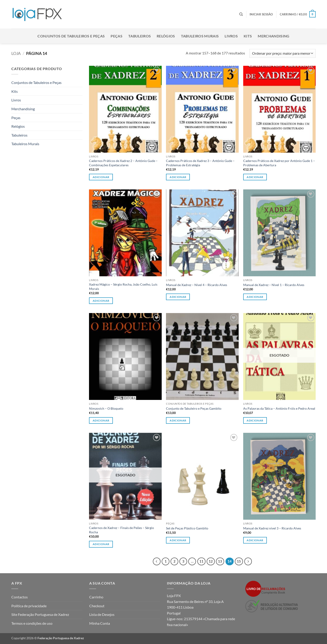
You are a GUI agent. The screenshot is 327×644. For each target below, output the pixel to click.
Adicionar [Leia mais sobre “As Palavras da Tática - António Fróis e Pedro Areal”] (255, 420)
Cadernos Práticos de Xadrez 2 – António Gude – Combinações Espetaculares (123, 163)
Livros (231, 36)
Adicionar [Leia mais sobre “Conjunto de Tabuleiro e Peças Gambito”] (178, 420)
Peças (116, 36)
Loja (16, 53)
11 (201, 561)
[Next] (248, 561)
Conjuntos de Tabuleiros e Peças (71, 36)
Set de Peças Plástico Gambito (187, 528)
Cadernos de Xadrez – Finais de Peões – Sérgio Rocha (121, 530)
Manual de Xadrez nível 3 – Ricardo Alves (272, 528)
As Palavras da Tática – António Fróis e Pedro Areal (279, 408)
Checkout (97, 606)
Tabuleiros (140, 36)
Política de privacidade (29, 606)
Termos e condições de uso (32, 623)
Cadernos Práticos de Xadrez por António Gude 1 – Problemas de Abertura (279, 163)
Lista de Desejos (102, 614)
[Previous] (157, 561)
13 (220, 561)
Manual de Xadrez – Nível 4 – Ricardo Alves (197, 285)
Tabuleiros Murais (200, 36)
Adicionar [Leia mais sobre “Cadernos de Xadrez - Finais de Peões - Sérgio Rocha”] (101, 544)
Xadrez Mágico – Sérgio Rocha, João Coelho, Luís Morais (123, 286)
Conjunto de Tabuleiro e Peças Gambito (194, 408)
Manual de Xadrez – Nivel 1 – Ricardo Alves (274, 285)
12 (211, 561)
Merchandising (274, 36)
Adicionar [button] (101, 177)
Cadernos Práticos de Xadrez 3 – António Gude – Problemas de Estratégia (200, 163)
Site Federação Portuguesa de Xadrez (40, 614)
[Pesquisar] (241, 14)
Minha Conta (100, 623)
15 (239, 561)
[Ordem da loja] (282, 53)
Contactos (20, 597)
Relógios (166, 36)
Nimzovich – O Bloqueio (106, 408)
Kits (248, 36)
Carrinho (96, 597)
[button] (261, 14)
